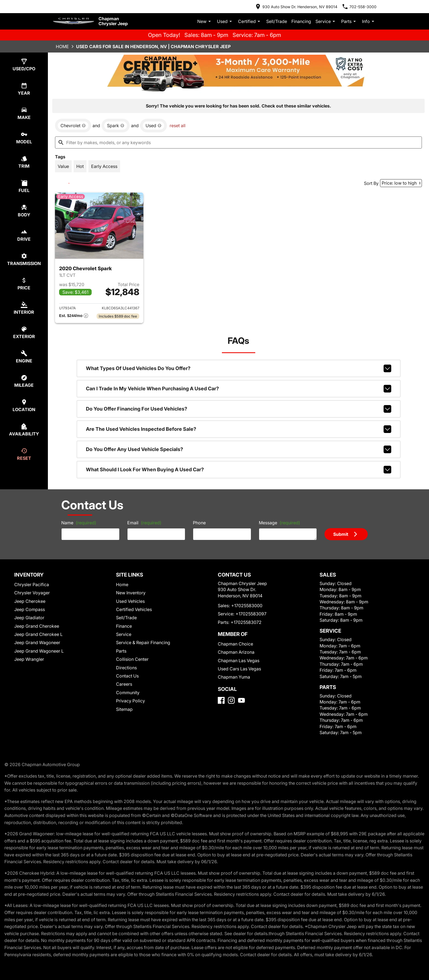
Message (279, 523)
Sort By (371, 183)
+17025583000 (247, 606)
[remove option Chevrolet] (73, 126)
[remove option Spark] (116, 126)
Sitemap (124, 709)
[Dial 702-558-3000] (359, 7)
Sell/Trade (277, 21)
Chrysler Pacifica (32, 584)
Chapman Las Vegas (239, 661)
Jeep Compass (30, 609)
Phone (199, 523)
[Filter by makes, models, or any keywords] (238, 143)
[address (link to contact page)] (296, 7)
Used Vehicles (130, 601)
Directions (126, 668)
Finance (124, 626)
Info (369, 21)
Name (79, 523)
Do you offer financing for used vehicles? (239, 409)
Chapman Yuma (234, 677)
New (205, 21)
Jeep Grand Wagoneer (37, 642)
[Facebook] (221, 700)
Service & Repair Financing (143, 642)
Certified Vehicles (134, 609)
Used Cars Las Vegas (239, 669)
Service (326, 21)
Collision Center (132, 659)
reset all (178, 126)
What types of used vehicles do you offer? (239, 368)
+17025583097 (251, 614)
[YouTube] (241, 700)
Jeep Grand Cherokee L (38, 634)
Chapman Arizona (236, 652)
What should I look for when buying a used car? (239, 470)
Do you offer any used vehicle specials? (239, 449)
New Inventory (131, 593)
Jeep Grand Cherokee (37, 626)
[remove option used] (153, 126)
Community (128, 693)
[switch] (24, 65)
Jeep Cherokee (30, 601)
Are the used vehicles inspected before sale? (239, 429)
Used (225, 21)
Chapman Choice (235, 644)
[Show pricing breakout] (74, 316)
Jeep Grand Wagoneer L (39, 651)
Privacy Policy (131, 701)
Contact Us (127, 676)
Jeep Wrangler (29, 659)
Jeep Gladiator (29, 618)
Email (144, 523)
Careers (124, 684)
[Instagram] (231, 700)
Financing (301, 21)
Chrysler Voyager (32, 593)
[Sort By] (401, 183)
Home (62, 46)
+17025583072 (246, 622)
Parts (349, 21)
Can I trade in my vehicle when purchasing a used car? (239, 389)
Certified (250, 21)
